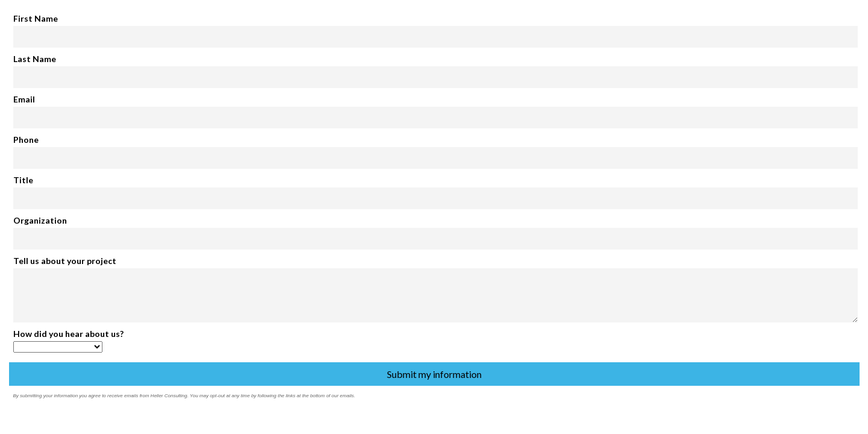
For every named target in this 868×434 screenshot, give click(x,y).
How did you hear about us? (68, 334)
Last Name (35, 59)
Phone (26, 140)
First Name (36, 18)
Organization (40, 220)
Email (24, 99)
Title (23, 180)
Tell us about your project (65, 261)
